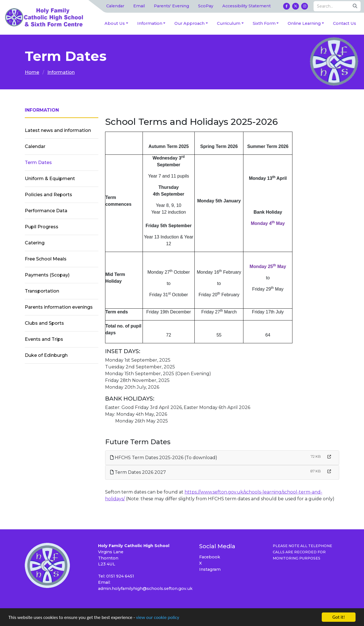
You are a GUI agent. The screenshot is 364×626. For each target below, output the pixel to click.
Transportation (42, 291)
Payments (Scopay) (47, 275)
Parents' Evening (171, 6)
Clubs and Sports (44, 323)
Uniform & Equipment (50, 179)
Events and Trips (44, 339)
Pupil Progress (42, 227)
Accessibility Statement (247, 6)
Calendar (115, 6)
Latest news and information (58, 130)
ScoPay (206, 6)
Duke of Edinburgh (46, 355)
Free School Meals (46, 259)
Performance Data (46, 211)
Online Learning (304, 23)
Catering (35, 243)
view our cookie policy (158, 618)
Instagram (210, 569)
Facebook (210, 557)
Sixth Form (264, 23)
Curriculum (229, 23)
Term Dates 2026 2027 (138, 472)
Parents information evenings (59, 307)
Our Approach (189, 23)
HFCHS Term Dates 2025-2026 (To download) (164, 458)
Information (150, 23)
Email (139, 6)
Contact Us (345, 23)
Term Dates (38, 162)
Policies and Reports (48, 195)
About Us (115, 23)
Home (32, 72)
